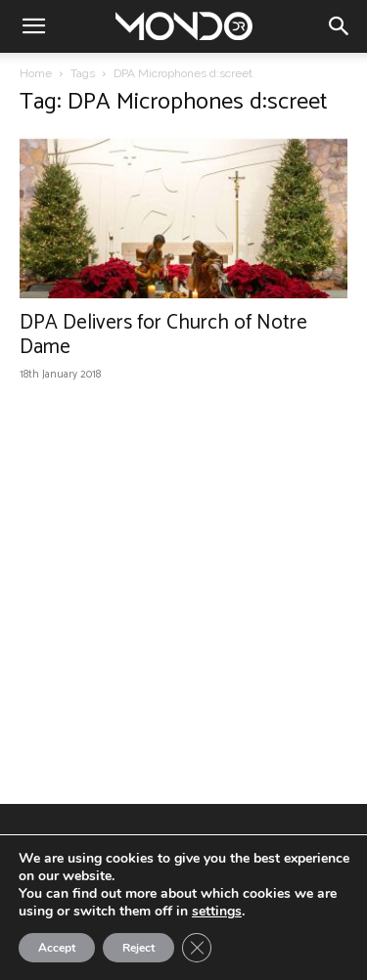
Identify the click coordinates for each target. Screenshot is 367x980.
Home (36, 73)
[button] (33, 26)
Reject (138, 948)
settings (217, 912)
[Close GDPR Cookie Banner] (197, 948)
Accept (57, 948)
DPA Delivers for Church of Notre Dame (163, 335)
